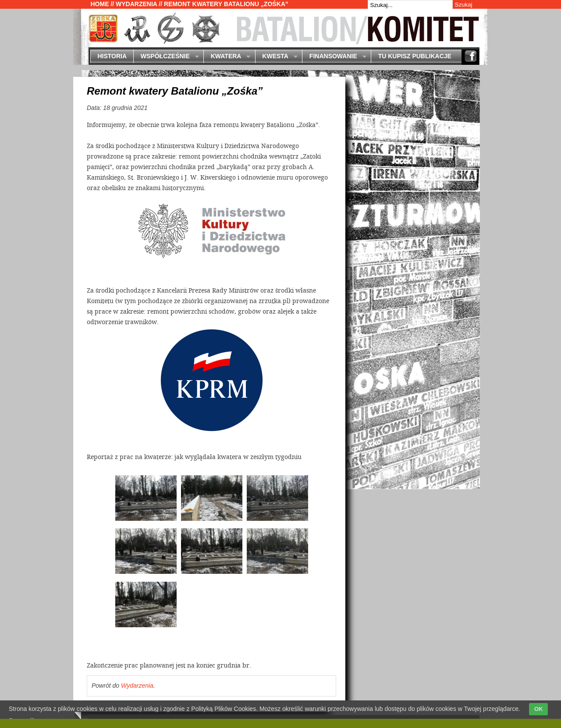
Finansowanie (334, 57)
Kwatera (227, 57)
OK (539, 709)
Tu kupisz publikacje (415, 56)
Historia (112, 56)
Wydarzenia (136, 4)
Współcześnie (166, 57)
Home (100, 4)
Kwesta (276, 57)
